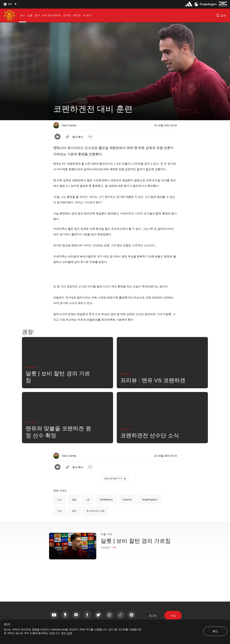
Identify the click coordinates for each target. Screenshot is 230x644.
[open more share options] (90, 137)
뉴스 (60, 500)
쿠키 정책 (67, 633)
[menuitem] (23, 15)
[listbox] (10, 4)
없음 (74, 500)
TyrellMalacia (106, 500)
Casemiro (127, 500)
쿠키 (7, 625)
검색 (74, 511)
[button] (221, 15)
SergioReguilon (150, 500)
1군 (88, 500)
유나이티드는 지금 (95, 511)
